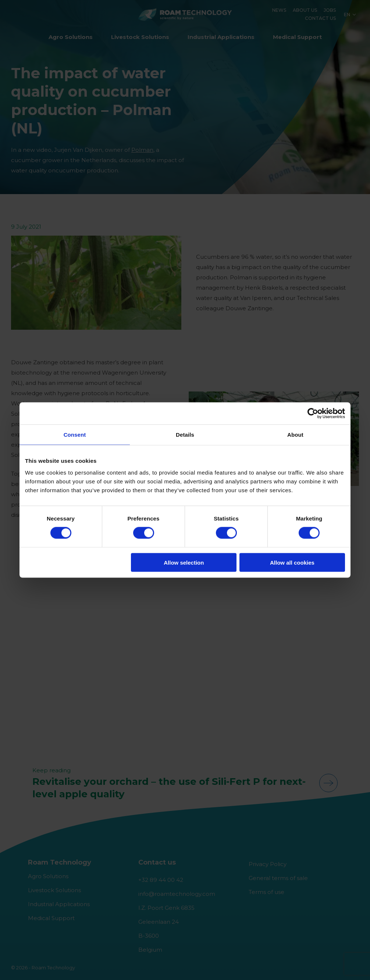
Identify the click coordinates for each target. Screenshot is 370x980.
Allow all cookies (292, 562)
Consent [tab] (75, 435)
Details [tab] (185, 435)
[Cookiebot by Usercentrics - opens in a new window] (313, 414)
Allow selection (184, 562)
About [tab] (295, 435)
